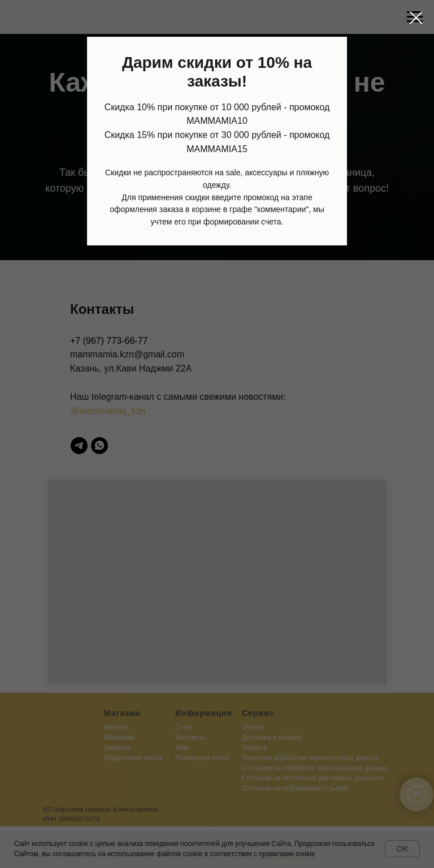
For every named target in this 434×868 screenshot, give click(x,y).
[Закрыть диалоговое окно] (416, 18)
